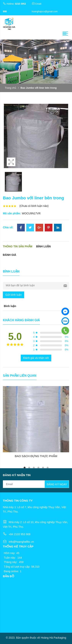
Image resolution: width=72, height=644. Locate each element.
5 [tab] (43, 468)
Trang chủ (10, 88)
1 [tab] (25, 468)
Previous (7, 428)
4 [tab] (38, 468)
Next (65, 428)
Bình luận (43, 246)
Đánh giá (10, 255)
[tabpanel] (36, 422)
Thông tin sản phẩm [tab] (18, 246)
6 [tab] (48, 468)
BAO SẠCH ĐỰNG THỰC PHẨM (36, 456)
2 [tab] (29, 468)
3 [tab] (34, 468)
